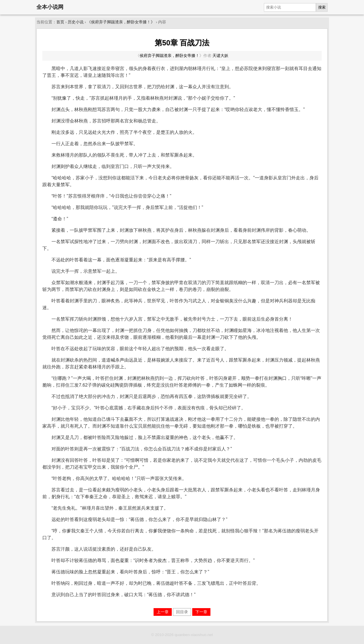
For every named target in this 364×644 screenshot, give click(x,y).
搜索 (322, 7)
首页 (60, 22)
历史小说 (76, 22)
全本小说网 (50, 7)
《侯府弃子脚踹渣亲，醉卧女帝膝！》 (121, 22)
